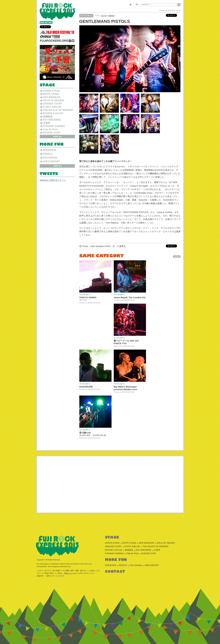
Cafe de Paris (50, 129)
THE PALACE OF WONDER (58, 110)
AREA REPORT (52, 161)
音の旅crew (85, 433)
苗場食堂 (111, 16)
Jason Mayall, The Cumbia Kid (130, 297)
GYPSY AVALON (52, 107)
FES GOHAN (136, 565)
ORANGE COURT (53, 104)
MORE (177, 257)
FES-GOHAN (50, 158)
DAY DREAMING (52, 120)
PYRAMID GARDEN (54, 126)
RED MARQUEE (52, 97)
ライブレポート (86, 16)
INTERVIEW (50, 150)
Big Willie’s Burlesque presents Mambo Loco (125, 388)
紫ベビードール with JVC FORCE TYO (126, 342)
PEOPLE (48, 154)
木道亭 (47, 123)
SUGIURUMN (86, 387)
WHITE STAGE (51, 94)
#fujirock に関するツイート (53, 180)
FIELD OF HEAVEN (54, 100)
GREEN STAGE (52, 91)
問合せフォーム (70, 573)
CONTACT (137, 4)
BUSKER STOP (52, 133)
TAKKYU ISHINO (88, 297)
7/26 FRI (104, 16)
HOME (130, 4)
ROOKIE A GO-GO (53, 113)
